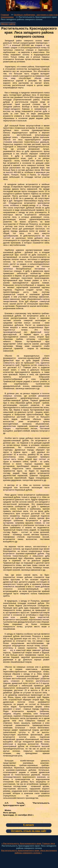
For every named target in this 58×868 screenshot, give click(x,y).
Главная (5, 15)
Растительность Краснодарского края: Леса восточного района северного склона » (29, 852)
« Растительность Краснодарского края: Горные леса (28, 843)
